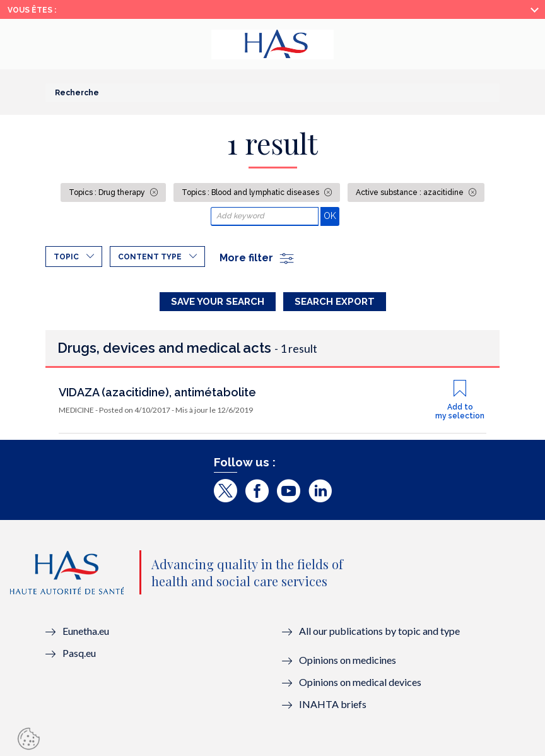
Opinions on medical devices (360, 682)
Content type (150, 257)
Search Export (335, 302)
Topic (66, 257)
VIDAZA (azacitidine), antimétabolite (157, 392)
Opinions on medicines (348, 660)
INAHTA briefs (333, 704)
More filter (257, 258)
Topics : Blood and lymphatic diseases (251, 192)
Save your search (218, 302)
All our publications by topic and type (379, 631)
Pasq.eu (79, 653)
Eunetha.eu (86, 631)
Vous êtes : (32, 10)
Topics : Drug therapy (108, 192)
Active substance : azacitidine (411, 192)
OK (331, 216)
